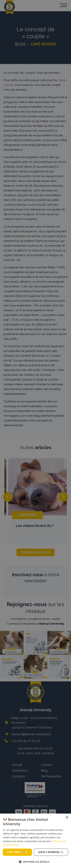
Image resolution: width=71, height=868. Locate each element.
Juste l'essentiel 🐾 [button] (51, 852)
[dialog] (35, 841)
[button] (35, 862)
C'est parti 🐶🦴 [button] (17, 852)
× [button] (67, 818)
